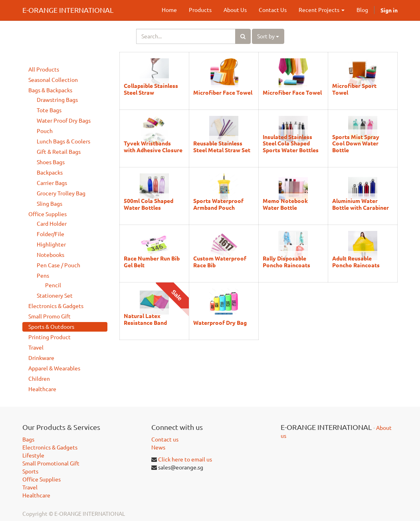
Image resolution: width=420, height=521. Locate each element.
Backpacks (50, 173)
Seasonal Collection (53, 80)
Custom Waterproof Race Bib (220, 261)
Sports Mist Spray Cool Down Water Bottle (356, 143)
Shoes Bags (51, 162)
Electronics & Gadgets (56, 306)
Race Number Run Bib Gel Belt (152, 261)
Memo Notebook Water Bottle (285, 204)
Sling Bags (50, 204)
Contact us (165, 439)
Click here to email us (185, 459)
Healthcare (42, 389)
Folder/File (51, 234)
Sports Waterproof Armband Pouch (218, 204)
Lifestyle (33, 455)
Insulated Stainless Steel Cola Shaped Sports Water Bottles (291, 143)
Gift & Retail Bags (59, 152)
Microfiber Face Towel (223, 92)
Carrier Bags (52, 183)
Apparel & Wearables (54, 368)
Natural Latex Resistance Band (145, 319)
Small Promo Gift (50, 316)
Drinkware (41, 358)
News (158, 447)
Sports (30, 471)
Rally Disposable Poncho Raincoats (286, 261)
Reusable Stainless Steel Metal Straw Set (222, 146)
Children (39, 379)
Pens (43, 276)
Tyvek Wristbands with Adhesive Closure (153, 146)
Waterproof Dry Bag (220, 322)
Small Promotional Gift (51, 463)
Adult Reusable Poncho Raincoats (356, 261)
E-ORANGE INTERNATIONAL (68, 10)
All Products (44, 70)
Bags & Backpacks (50, 90)
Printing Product (50, 337)
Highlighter (51, 245)
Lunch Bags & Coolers (63, 141)
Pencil (53, 285)
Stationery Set (55, 296)
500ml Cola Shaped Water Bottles (149, 204)
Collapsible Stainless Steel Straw (151, 89)
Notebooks (51, 255)
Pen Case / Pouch (58, 265)
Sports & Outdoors (51, 327)
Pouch (45, 131)
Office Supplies (48, 214)
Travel (36, 348)
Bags (28, 439)
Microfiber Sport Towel (354, 89)
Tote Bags (49, 110)
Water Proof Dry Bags (64, 121)
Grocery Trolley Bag (61, 193)
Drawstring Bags (57, 100)
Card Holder (52, 224)
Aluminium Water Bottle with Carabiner (361, 204)
